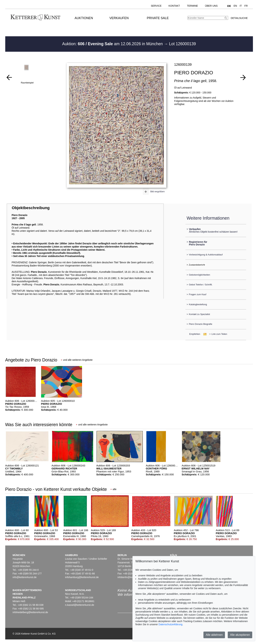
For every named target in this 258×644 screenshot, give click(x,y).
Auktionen (84, 18)
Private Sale (158, 18)
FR (246, 6)
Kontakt (174, 6)
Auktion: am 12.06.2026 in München (113, 44)
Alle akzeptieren (240, 635)
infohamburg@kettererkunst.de (82, 577)
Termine (192, 6)
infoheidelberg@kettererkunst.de (30, 612)
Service (156, 6)
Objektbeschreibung (31, 208)
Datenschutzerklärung (170, 624)
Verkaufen (119, 18)
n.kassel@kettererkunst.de (80, 605)
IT (241, 6)
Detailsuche (239, 18)
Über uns (211, 6)
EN (235, 6)
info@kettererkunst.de (25, 577)
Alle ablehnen (214, 635)
